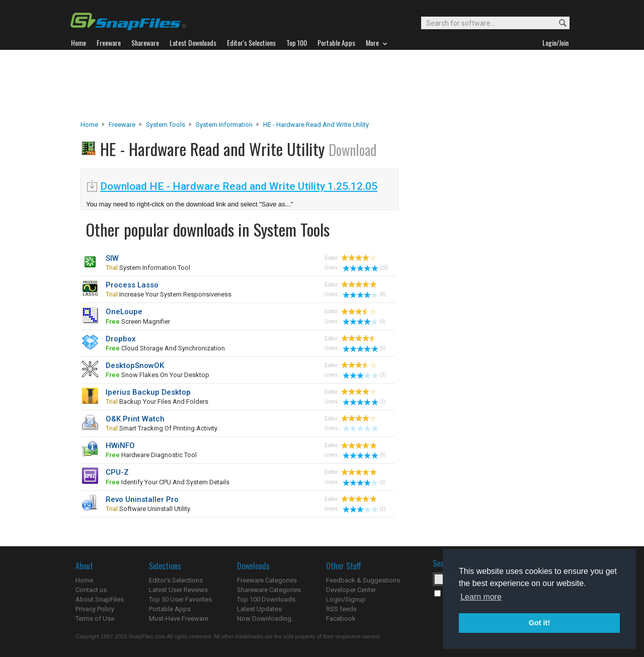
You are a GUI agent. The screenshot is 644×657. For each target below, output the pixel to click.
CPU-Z (117, 472)
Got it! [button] (539, 623)
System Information (224, 125)
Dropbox (121, 339)
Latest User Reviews (178, 590)
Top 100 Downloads (266, 599)
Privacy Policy (95, 609)
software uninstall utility (148, 509)
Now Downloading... (266, 618)
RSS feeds (341, 609)
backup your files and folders (157, 401)
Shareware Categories (269, 590)
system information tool (148, 268)
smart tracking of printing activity (162, 428)
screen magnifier (138, 321)
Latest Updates (259, 609)
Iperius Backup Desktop (148, 392)
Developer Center (351, 590)
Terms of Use (95, 618)
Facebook (341, 618)
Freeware (122, 125)
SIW (112, 258)
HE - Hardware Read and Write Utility (316, 125)
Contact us (91, 590)
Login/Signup (346, 599)
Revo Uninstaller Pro (142, 499)
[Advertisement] (322, 85)
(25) (366, 268)
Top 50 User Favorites (180, 599)
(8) (364, 294)
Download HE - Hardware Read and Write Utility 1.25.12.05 (239, 186)
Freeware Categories (267, 580)
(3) (364, 375)
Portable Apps (170, 609)
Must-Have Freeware (179, 618)
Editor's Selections (176, 580)
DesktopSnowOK (135, 366)
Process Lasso (132, 285)
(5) (364, 348)
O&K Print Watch (135, 419)
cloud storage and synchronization (165, 348)
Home (89, 125)
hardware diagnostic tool (151, 455)
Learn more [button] (481, 597)
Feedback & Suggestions (363, 580)
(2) (364, 482)
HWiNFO (120, 446)
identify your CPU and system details (168, 482)
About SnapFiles (100, 599)
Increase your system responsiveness (169, 294)
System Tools (166, 125)
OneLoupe (124, 312)
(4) (364, 321)
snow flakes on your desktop (157, 375)
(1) (364, 401)
